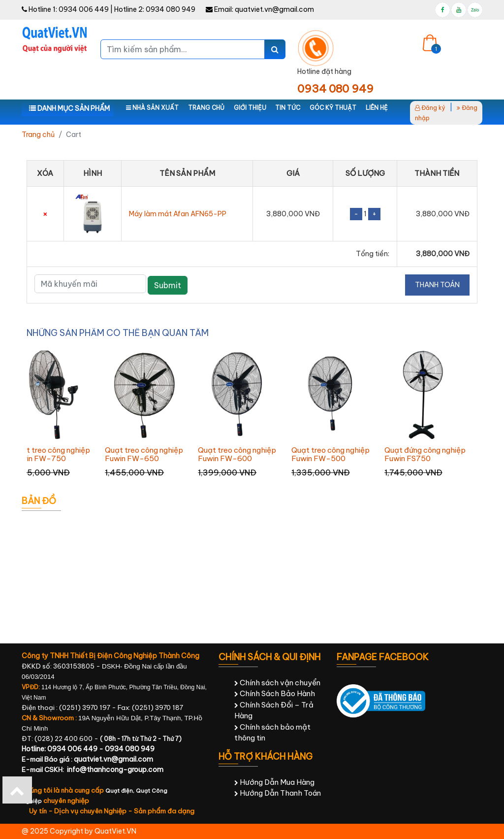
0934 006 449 (84, 9)
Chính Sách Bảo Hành (275, 693)
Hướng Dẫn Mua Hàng (274, 782)
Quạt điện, (121, 791)
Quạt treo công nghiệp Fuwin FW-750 (51, 454)
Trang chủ (206, 108)
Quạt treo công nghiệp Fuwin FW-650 (144, 454)
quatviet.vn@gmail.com (274, 9)
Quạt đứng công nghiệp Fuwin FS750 (425, 454)
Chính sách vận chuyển (277, 683)
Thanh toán (437, 285)
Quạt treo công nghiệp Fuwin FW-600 (237, 454)
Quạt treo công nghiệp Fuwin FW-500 (331, 454)
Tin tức (288, 108)
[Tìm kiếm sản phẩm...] (183, 49)
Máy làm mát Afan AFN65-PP (178, 214)
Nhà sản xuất (152, 108)
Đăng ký (430, 108)
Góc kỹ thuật (333, 108)
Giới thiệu (250, 108)
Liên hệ (377, 108)
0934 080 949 (171, 9)
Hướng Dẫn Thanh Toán (278, 793)
